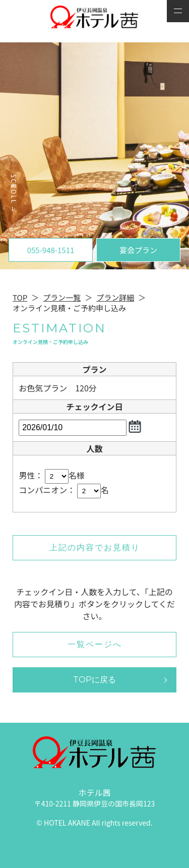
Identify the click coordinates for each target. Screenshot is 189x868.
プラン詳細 (115, 297)
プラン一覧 (62, 297)
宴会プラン (138, 250)
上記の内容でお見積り (95, 547)
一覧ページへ (95, 644)
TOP (20, 297)
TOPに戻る (94, 680)
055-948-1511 (51, 250)
